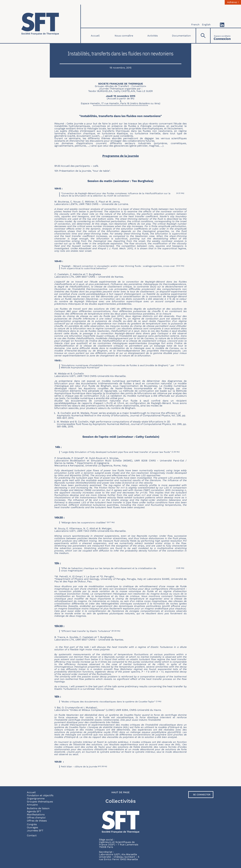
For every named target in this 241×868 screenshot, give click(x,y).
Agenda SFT (34, 811)
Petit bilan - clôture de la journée (79, 767)
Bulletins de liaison (38, 808)
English (206, 25)
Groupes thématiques (40, 802)
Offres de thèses (37, 821)
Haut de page (120, 792)
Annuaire (32, 805)
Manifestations (36, 815)
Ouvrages (32, 827)
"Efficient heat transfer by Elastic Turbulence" (86, 631)
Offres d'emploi (36, 818)
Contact (32, 835)
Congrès (32, 824)
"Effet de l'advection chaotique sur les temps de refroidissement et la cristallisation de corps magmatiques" (108, 569)
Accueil (95, 36)
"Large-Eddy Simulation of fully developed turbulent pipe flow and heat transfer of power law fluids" (116, 452)
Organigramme (36, 798)
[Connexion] (222, 36)
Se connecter (202, 795)
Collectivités (121, 801)
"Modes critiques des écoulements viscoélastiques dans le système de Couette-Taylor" (108, 702)
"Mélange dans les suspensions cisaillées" (84, 523)
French (195, 25)
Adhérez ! (233, 2)
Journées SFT (35, 831)
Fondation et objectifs (40, 795)
